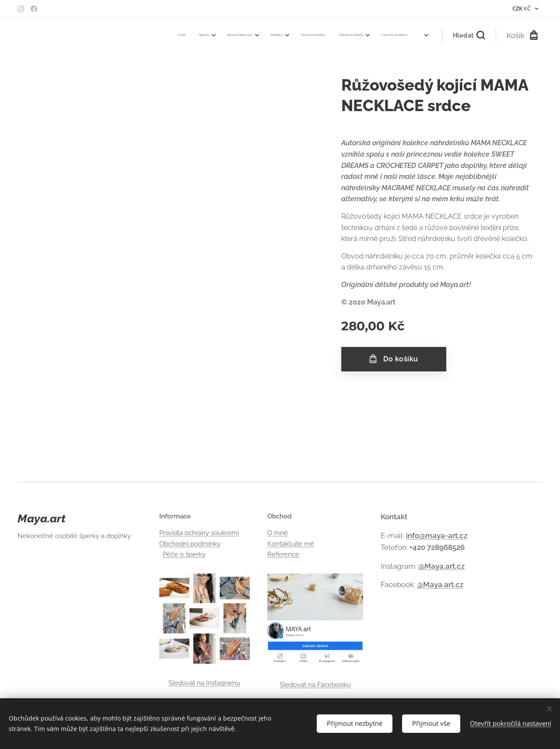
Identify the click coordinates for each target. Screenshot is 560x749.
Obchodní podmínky (190, 544)
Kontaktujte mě (291, 544)
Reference (283, 554)
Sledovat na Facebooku (315, 685)
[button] (469, 35)
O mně (278, 533)
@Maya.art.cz (441, 566)
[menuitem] (257, 35)
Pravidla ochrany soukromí (199, 533)
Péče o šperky (184, 554)
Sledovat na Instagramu (205, 683)
